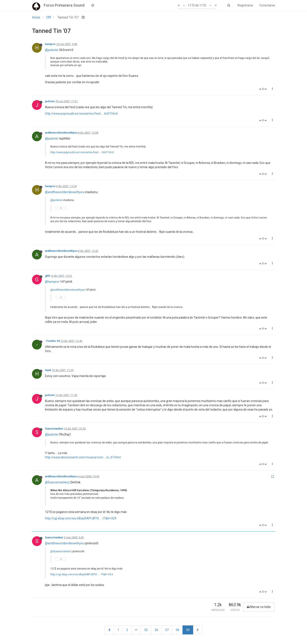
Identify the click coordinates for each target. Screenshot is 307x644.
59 (188, 630)
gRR (47, 276)
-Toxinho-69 (52, 341)
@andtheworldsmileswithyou (65, 192)
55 (146, 630)
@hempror (52, 282)
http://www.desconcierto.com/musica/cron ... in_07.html (83, 457)
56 (156, 630)
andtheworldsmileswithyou (61, 133)
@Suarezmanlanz (57, 482)
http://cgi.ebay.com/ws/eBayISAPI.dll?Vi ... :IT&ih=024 (81, 518)
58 (177, 630)
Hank (48, 370)
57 (167, 630)
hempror (50, 44)
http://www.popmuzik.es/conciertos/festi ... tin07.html (81, 114)
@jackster (52, 50)
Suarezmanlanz (54, 429)
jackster (50, 101)
